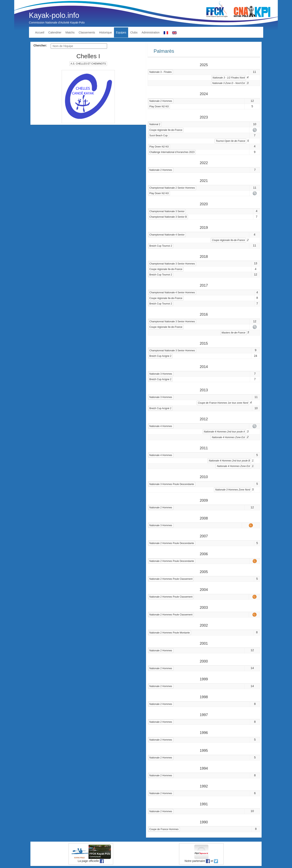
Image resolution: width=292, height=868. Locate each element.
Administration (151, 32)
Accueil (40, 32)
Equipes (121, 32)
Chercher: (40, 45)
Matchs (70, 32)
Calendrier (55, 32)
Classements (87, 32)
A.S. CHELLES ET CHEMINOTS (88, 64)
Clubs (134, 32)
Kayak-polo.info (54, 15)
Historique (106, 32)
